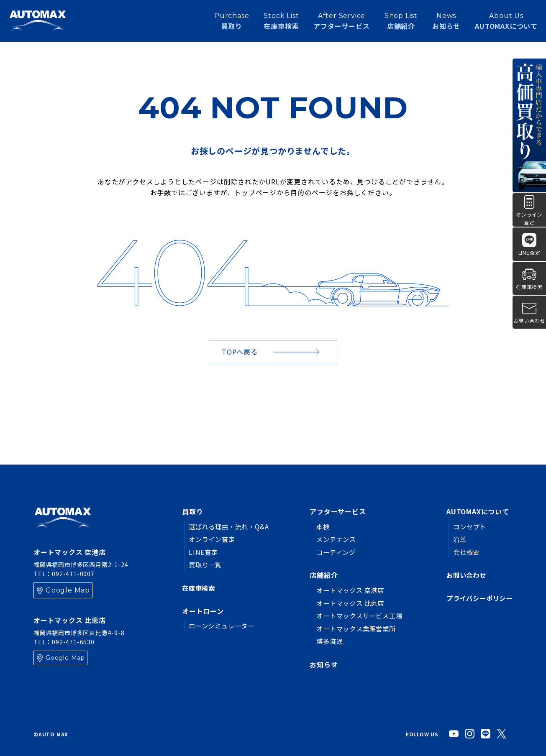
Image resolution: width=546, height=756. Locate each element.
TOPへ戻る (240, 352)
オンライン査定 (213, 539)
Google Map (68, 590)
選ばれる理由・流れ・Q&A (231, 526)
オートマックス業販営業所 (353, 628)
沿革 (456, 539)
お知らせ (446, 23)
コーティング (332, 552)
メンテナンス (332, 539)
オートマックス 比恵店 (347, 603)
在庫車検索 (200, 588)
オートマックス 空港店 (347, 590)
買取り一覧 (206, 564)
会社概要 (463, 552)
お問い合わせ (463, 575)
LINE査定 (204, 552)
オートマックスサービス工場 (356, 616)
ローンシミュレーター (224, 626)
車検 (318, 526)
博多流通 (325, 641)
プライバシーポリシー (477, 598)
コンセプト (467, 526)
